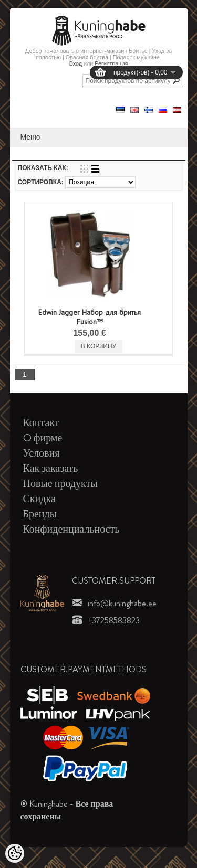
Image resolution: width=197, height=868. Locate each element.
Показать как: (43, 168)
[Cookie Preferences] (15, 853)
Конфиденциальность (71, 529)
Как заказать (51, 468)
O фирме (43, 438)
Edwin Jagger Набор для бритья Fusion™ (90, 317)
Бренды (40, 514)
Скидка (39, 499)
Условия (42, 453)
